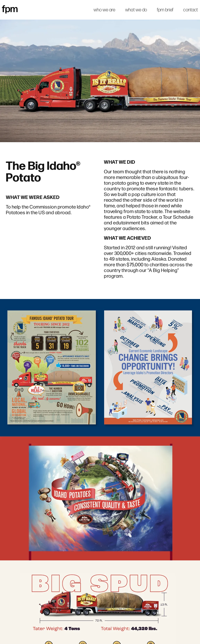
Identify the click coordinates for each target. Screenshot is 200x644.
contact (191, 10)
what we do (136, 10)
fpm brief (165, 10)
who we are (104, 10)
